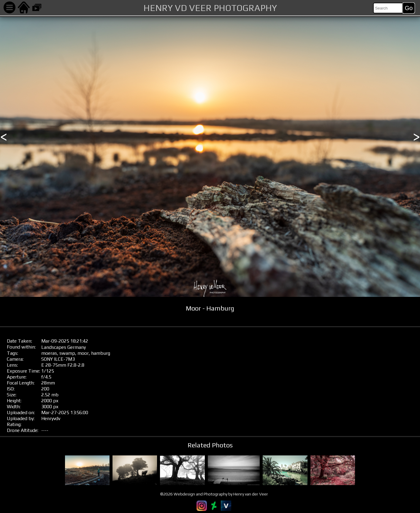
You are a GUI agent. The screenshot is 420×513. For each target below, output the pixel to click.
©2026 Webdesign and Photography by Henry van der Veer (214, 494)
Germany (77, 347)
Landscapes (54, 347)
